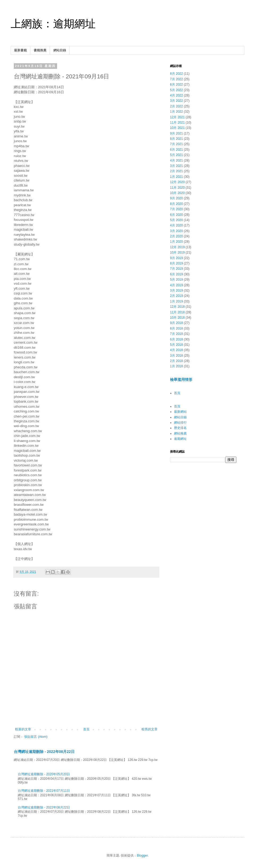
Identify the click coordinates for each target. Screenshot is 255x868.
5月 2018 (177, 345)
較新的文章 (23, 729)
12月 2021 (177, 117)
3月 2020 (177, 231)
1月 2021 (177, 177)
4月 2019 (177, 285)
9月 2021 (177, 133)
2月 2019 (177, 296)
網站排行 (180, 423)
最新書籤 (20, 50)
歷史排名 (180, 428)
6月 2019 (177, 274)
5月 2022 (177, 90)
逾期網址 (180, 439)
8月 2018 (177, 328)
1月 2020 (177, 242)
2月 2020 (177, 236)
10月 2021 (177, 128)
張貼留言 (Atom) (36, 737)
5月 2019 (177, 280)
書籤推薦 (40, 50)
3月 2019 (177, 290)
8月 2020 (177, 204)
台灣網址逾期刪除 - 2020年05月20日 (44, 774)
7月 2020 (177, 209)
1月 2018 (177, 366)
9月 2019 (177, 258)
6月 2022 (177, 85)
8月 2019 (177, 263)
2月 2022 (177, 106)
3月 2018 (177, 356)
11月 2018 (177, 312)
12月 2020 (177, 182)
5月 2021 (177, 155)
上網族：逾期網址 (53, 24)
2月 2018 (177, 361)
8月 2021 (177, 139)
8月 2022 (177, 74)
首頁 (86, 729)
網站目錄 (60, 50)
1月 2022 (177, 112)
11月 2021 (177, 123)
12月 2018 (177, 307)
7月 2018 (177, 334)
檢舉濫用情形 (181, 380)
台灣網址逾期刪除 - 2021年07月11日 (44, 791)
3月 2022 (177, 101)
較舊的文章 (150, 729)
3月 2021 (177, 166)
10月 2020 (177, 193)
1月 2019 (177, 301)
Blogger (142, 856)
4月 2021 (177, 161)
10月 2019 (177, 252)
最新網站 (180, 412)
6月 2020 (177, 215)
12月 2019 (177, 247)
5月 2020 (177, 220)
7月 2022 (177, 79)
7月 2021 (177, 144)
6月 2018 (177, 339)
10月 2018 (177, 318)
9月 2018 (177, 323)
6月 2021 (177, 150)
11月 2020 (177, 188)
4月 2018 (177, 350)
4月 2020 (177, 225)
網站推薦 (180, 433)
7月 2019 (177, 269)
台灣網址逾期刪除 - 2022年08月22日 (44, 752)
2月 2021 (177, 171)
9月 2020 (177, 198)
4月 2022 (177, 95)
